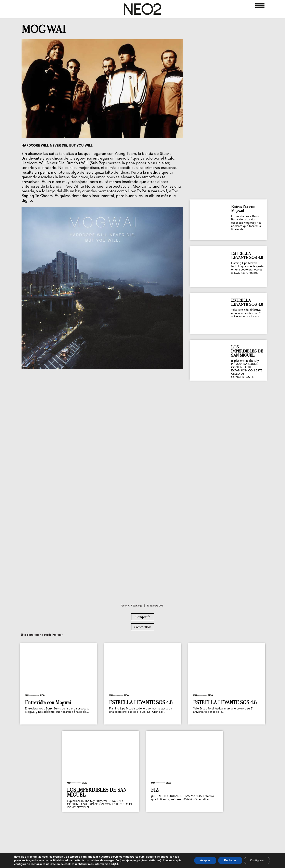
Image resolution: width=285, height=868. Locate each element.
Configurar (257, 860)
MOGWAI (44, 29)
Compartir (143, 617)
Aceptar (205, 860)
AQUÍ (114, 864)
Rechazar (230, 860)
